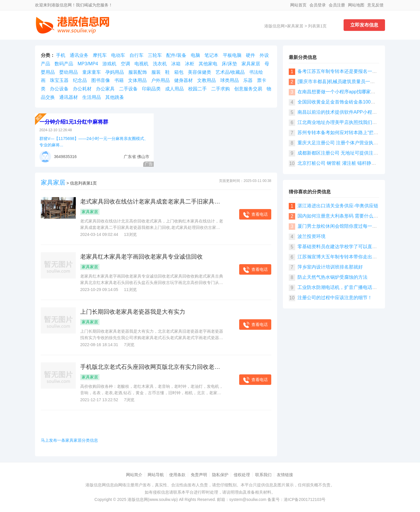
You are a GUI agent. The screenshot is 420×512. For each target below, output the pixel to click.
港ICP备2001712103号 (305, 499)
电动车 (118, 55)
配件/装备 (176, 55)
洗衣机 (160, 64)
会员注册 (337, 5)
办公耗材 (82, 89)
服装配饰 (138, 72)
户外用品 (160, 80)
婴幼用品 (69, 72)
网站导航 (156, 475)
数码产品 (64, 64)
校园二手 (197, 89)
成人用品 (174, 89)
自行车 (136, 55)
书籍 (119, 80)
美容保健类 (199, 72)
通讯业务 (79, 55)
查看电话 (255, 215)
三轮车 (155, 55)
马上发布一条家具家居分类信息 (69, 440)
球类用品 (230, 80)
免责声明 (199, 475)
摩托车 (100, 55)
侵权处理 (242, 475)
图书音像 (101, 80)
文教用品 (206, 80)
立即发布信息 (364, 25)
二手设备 (128, 89)
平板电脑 (232, 55)
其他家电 (208, 64)
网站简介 (134, 475)
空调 (125, 64)
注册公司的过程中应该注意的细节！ (335, 298)
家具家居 (295, 26)
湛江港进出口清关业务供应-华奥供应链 (338, 206)
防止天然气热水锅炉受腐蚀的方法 (332, 277)
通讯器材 (69, 97)
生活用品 (92, 97)
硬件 (251, 55)
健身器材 (183, 80)
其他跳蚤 (115, 97)
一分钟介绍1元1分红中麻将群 (74, 122)
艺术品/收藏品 (230, 72)
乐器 (248, 80)
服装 (156, 72)
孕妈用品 (115, 72)
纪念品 (80, 80)
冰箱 (176, 64)
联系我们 (263, 475)
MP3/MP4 (88, 64)
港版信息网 (274, 26)
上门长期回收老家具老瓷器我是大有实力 (133, 312)
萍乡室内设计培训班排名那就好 (330, 267)
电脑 (195, 55)
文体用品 (137, 80)
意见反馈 (375, 5)
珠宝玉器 (59, 80)
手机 (61, 55)
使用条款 (177, 475)
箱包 (179, 72)
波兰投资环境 (311, 236)
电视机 (141, 64)
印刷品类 (151, 89)
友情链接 (285, 475)
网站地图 (356, 5)
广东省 (130, 157)
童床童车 (92, 72)
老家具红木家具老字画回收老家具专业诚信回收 (141, 257)
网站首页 (298, 5)
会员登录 (318, 5)
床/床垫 (229, 64)
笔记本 (211, 55)
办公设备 (59, 89)
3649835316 (65, 157)
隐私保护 (220, 475)
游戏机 (109, 64)
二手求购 (220, 89)
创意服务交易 (248, 89)
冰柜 (190, 64)
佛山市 (143, 157)
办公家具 (105, 89)
